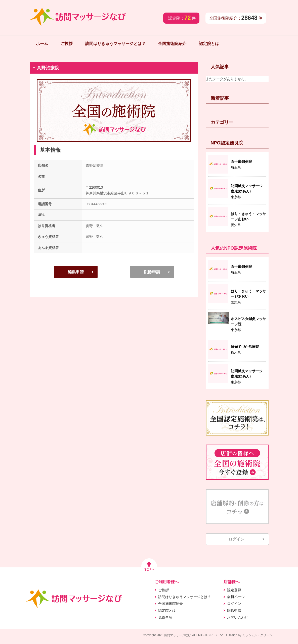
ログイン (236, 539)
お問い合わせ (238, 617)
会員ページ (236, 597)
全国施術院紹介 (172, 44)
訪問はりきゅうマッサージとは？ (115, 44)
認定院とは (209, 44)
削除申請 (152, 272)
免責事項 (165, 617)
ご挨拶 (67, 44)
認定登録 (234, 590)
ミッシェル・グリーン (257, 635)
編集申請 (76, 272)
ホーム (42, 44)
